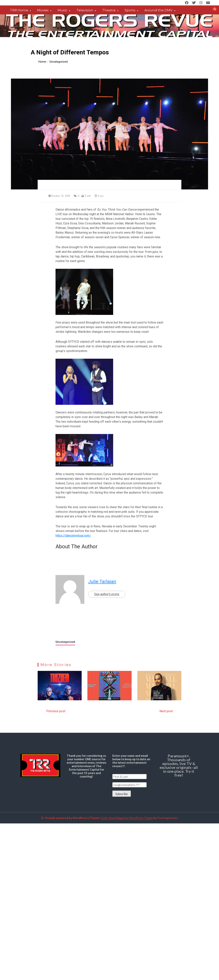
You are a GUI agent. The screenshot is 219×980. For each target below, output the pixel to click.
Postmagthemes (168, 818)
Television (85, 10)
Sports (130, 10)
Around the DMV (158, 10)
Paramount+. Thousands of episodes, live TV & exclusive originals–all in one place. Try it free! (179, 765)
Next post (166, 711)
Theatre (109, 10)
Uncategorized (65, 642)
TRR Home (19, 10)
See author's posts (107, 594)
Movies (43, 10)
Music (63, 10)
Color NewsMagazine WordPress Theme (127, 818)
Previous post (56, 711)
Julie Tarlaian (102, 582)
